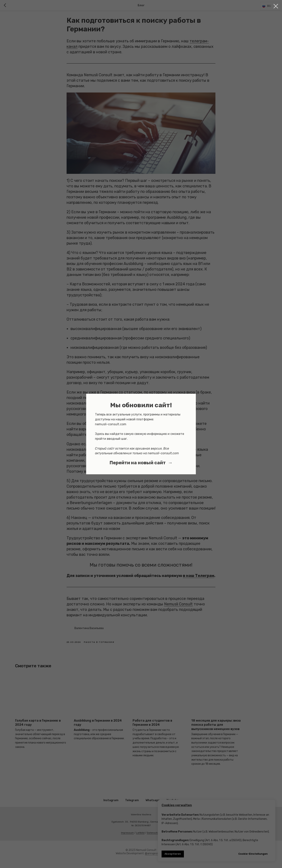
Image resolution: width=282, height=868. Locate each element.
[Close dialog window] (276, 6)
